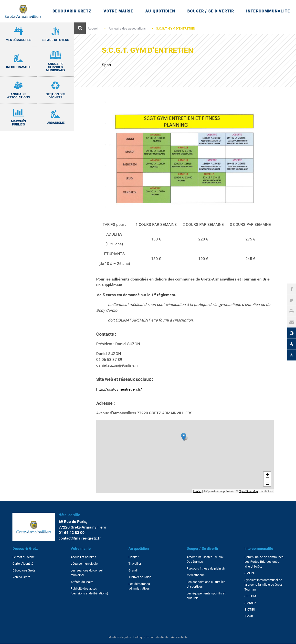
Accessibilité (179, 637)
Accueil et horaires (83, 557)
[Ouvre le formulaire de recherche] (80, 28)
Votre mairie (81, 549)
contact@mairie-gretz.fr (80, 538)
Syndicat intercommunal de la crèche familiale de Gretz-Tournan (264, 585)
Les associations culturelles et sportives (206, 584)
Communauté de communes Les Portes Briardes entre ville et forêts (264, 562)
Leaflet (197, 491)
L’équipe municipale (84, 564)
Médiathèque (196, 575)
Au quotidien (139, 549)
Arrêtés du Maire (82, 582)
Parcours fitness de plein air (206, 568)
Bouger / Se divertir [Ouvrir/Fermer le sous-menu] (211, 11)
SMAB (249, 616)
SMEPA (249, 573)
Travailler (135, 564)
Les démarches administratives (139, 586)
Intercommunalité (259, 549)
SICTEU (250, 609)
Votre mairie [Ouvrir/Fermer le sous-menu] (118, 11)
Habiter (133, 557)
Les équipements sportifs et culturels (206, 596)
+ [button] (267, 475)
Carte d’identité (23, 564)
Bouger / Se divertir (202, 549)
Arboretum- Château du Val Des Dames (205, 559)
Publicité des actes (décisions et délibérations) (89, 591)
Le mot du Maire (24, 557)
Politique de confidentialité (151, 637)
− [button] (267, 483)
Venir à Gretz (21, 577)
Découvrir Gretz (25, 549)
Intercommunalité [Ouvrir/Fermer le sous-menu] (268, 11)
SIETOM (250, 596)
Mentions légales (120, 637)
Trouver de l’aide (140, 577)
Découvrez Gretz (24, 570)
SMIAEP (250, 603)
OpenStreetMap (248, 491)
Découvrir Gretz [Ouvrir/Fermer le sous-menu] (72, 11)
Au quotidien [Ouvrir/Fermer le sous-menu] (160, 11)
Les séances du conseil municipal (87, 573)
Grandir (133, 570)
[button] (292, 322)
